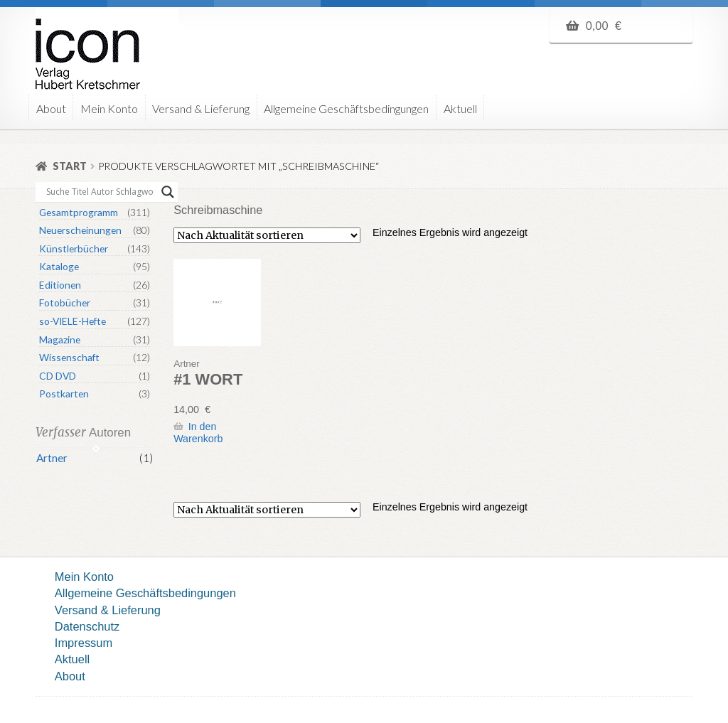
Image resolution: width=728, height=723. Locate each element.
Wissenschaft (69, 357)
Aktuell (460, 108)
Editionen (60, 285)
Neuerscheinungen (80, 230)
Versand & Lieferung (201, 108)
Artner (52, 458)
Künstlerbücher (74, 248)
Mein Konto (109, 108)
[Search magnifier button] (168, 192)
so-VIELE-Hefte (73, 321)
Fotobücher (65, 302)
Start (70, 166)
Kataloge (59, 266)
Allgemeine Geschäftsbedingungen (346, 108)
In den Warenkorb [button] (198, 433)
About (51, 108)
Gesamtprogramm (79, 212)
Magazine (60, 339)
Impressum (84, 643)
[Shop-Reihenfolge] (267, 235)
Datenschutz (87, 626)
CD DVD (58, 376)
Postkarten (64, 393)
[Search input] (100, 192)
